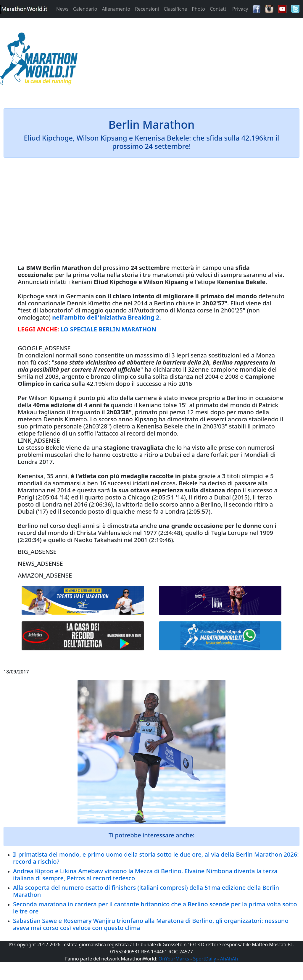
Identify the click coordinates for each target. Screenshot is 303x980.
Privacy (240, 9)
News (62, 9)
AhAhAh (229, 959)
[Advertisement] (189, 60)
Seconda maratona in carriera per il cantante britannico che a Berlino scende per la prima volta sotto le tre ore (155, 908)
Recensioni (147, 9)
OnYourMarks (174, 959)
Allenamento (116, 9)
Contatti (219, 9)
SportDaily (204, 959)
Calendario (85, 9)
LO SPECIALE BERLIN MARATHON (109, 329)
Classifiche (175, 9)
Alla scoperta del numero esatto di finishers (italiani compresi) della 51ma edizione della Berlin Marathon (146, 891)
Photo (198, 9)
